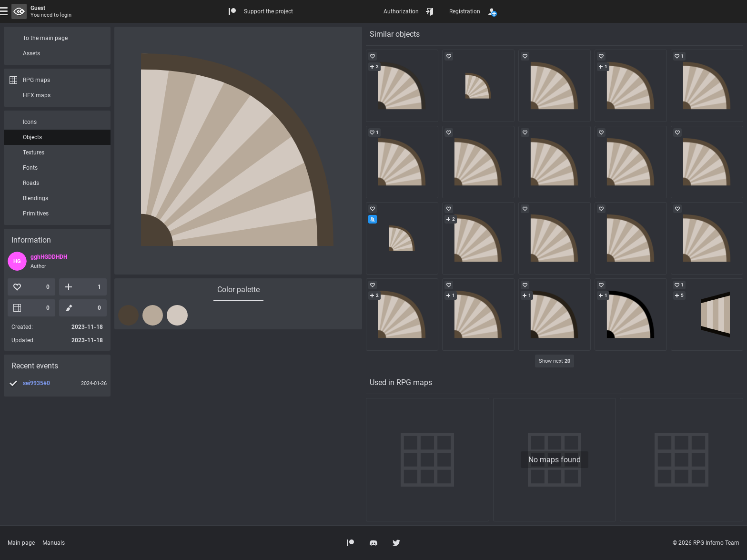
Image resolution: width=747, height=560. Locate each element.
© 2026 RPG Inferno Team (706, 543)
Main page (21, 543)
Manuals (54, 543)
